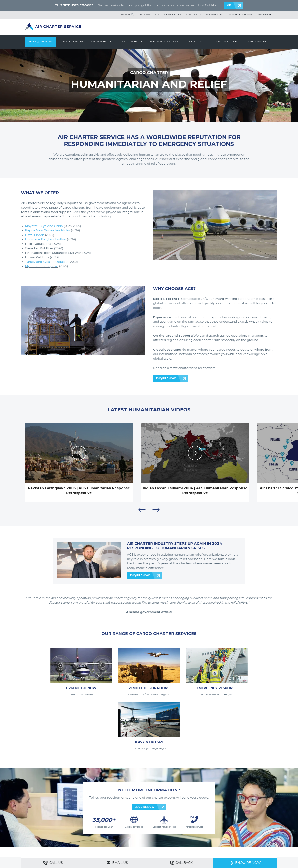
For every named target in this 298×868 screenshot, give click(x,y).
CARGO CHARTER (149, 72)
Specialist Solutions (164, 41)
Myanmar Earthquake (42, 266)
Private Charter (71, 41)
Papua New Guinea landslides (48, 230)
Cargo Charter (133, 41)
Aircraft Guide (226, 41)
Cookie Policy (99, 833)
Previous (142, 510)
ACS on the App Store (241, 835)
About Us (40, 828)
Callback (181, 863)
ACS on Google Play (265, 835)
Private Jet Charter (241, 15)
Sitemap (51, 828)
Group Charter (102, 41)
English (263, 15)
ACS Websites (214, 15)
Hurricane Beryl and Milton (46, 239)
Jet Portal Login (149, 15)
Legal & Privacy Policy (63, 833)
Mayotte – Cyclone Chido (44, 226)
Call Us (53, 863)
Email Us (117, 863)
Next (156, 510)
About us (196, 41)
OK (229, 5)
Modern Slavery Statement (35, 833)
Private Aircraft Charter (33, 839)
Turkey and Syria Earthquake (47, 262)
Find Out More (208, 5)
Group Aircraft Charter (59, 839)
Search (125, 15)
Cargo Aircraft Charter (84, 839)
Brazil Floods (35, 235)
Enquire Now (43, 41)
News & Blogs (173, 15)
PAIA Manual (83, 833)
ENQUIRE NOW (166, 378)
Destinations (258, 41)
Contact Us (194, 15)
